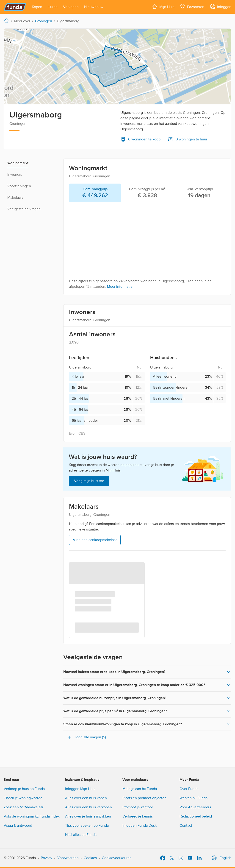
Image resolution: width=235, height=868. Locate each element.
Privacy (47, 858)
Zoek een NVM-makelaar (23, 807)
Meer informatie (120, 287)
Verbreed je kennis (138, 816)
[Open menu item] (37, 7)
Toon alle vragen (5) (86, 737)
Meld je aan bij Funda (140, 789)
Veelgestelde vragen (24, 209)
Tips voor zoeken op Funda (87, 826)
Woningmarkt (18, 163)
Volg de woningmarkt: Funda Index (32, 816)
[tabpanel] (147, 248)
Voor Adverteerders (195, 807)
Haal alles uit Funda (81, 835)
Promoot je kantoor (138, 807)
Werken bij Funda (194, 798)
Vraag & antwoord (18, 826)
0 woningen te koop (140, 139)
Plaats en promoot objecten (144, 798)
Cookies (90, 858)
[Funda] (15, 7)
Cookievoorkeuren (117, 858)
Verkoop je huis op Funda (24, 789)
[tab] (95, 193)
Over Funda (189, 789)
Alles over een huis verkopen (88, 807)
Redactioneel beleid (196, 816)
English (221, 858)
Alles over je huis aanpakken (88, 816)
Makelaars (15, 198)
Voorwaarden (68, 858)
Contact (186, 826)
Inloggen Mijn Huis (80, 789)
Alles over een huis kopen (86, 798)
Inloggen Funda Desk (140, 826)
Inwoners (15, 175)
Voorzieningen (19, 186)
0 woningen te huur (188, 139)
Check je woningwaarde (23, 798)
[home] (7, 21)
